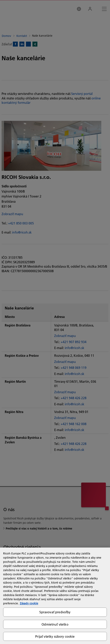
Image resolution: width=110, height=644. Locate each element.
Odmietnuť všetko (55, 624)
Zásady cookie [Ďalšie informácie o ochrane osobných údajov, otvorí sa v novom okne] (29, 603)
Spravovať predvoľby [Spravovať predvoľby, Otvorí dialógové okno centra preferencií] (55, 612)
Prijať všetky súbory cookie (55, 636)
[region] (55, 596)
